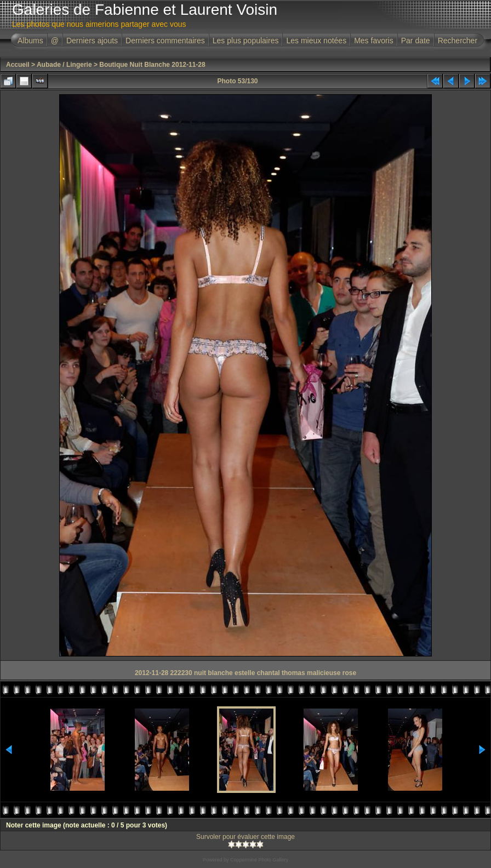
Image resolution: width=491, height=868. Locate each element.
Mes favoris (374, 41)
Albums (30, 41)
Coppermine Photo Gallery (259, 860)
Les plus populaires (246, 41)
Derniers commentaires (165, 41)
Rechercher (458, 41)
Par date (416, 41)
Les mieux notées (316, 41)
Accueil (18, 65)
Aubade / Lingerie (64, 65)
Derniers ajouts (92, 41)
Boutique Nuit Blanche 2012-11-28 (152, 65)
